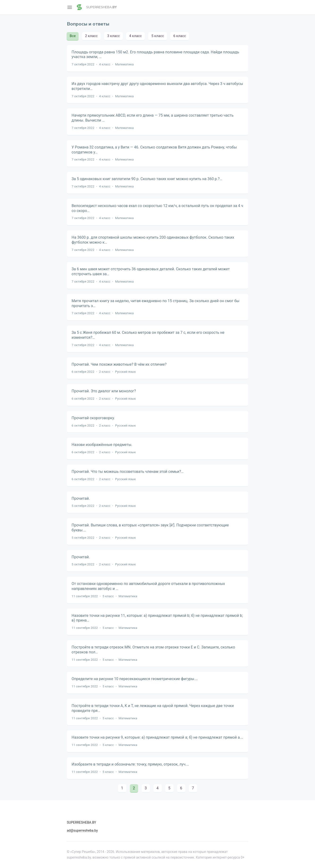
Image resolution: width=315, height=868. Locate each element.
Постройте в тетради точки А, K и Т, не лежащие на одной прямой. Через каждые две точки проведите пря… (153, 708)
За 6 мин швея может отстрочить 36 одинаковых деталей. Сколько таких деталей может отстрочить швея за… (151, 271)
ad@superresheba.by (82, 830)
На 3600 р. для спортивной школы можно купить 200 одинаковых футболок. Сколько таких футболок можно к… (153, 240)
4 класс (135, 36)
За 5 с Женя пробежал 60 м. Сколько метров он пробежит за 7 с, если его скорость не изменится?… (148, 335)
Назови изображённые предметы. (102, 445)
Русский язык (125, 372)
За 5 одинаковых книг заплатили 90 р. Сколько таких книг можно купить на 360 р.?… (147, 179)
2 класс (91, 36)
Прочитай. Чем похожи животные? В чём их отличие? (119, 364)
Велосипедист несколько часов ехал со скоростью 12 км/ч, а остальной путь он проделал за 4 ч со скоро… (157, 208)
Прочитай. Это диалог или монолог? (104, 391)
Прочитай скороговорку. (93, 418)
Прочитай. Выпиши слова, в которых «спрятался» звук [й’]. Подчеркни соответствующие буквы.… (150, 528)
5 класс (158, 36)
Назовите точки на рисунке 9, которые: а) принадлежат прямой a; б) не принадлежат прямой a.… (157, 737)
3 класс (113, 36)
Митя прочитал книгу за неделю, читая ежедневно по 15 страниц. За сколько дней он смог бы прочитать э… (155, 303)
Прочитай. (81, 498)
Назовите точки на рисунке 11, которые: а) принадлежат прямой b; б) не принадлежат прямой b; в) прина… (157, 618)
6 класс (180, 36)
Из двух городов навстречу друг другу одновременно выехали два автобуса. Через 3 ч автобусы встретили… (157, 86)
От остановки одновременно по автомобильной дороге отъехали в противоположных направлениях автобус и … (148, 586)
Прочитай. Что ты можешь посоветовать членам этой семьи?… (128, 472)
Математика (124, 64)
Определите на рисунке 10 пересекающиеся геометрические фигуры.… (135, 679)
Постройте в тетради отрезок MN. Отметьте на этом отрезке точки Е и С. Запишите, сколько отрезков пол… (153, 650)
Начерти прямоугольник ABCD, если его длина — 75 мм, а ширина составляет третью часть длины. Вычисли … (153, 118)
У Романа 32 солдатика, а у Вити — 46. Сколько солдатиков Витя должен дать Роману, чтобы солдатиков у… (154, 150)
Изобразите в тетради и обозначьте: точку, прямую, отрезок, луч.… (130, 764)
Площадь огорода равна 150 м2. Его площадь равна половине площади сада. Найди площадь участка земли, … (155, 55)
